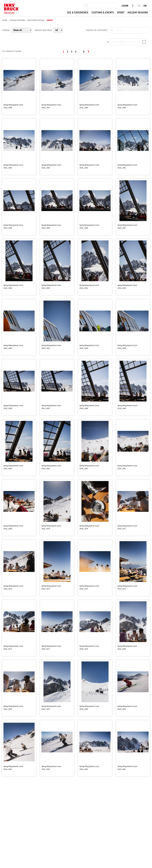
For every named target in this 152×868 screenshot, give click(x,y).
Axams (50, 20)
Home (5, 20)
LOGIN (125, 6)
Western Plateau (36, 20)
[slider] (122, 42)
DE (139, 6)
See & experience (78, 13)
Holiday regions (138, 13)
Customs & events (103, 13)
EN (145, 6)
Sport (121, 13)
